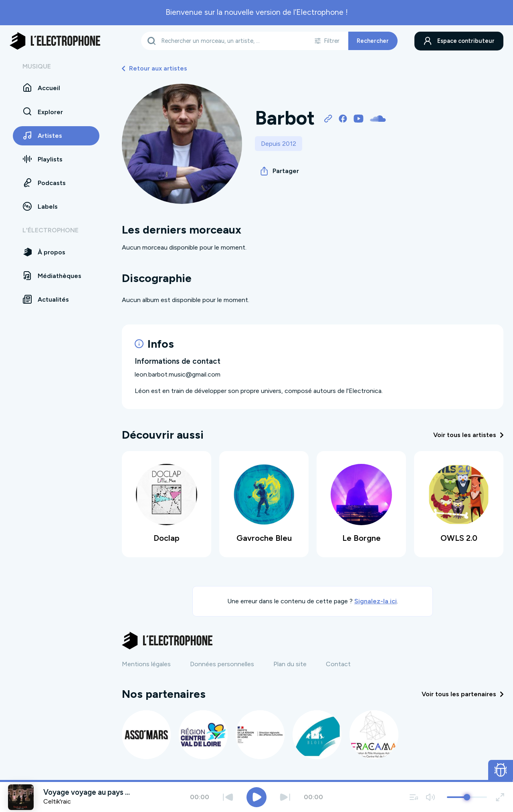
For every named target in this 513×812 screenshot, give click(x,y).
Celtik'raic (57, 801)
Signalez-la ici (376, 601)
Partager (280, 171)
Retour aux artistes (155, 68)
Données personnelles (222, 664)
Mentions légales (146, 664)
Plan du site (290, 664)
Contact (338, 664)
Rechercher (373, 41)
